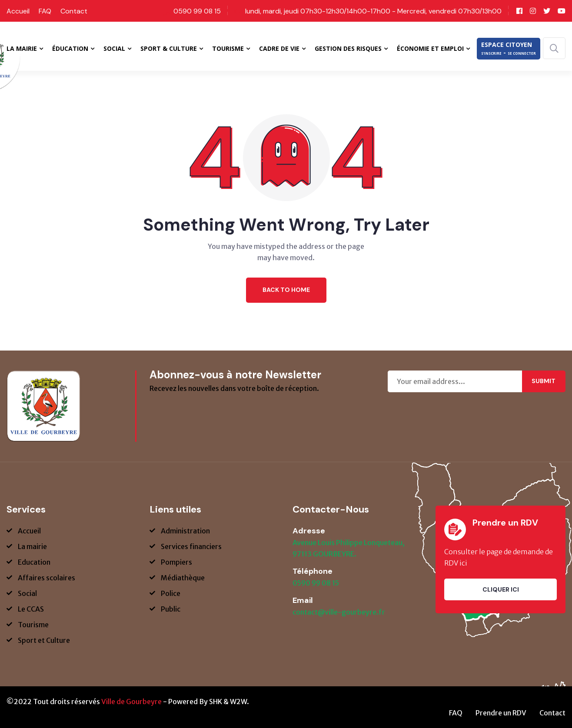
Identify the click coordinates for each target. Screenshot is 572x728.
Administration (185, 531)
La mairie (32, 546)
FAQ (45, 11)
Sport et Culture (44, 640)
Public (171, 609)
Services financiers (191, 546)
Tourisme (33, 625)
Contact (74, 11)
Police (171, 593)
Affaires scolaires (47, 578)
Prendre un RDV (501, 713)
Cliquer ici (501, 589)
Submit (544, 381)
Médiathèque (183, 578)
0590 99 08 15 (197, 11)
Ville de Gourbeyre (131, 702)
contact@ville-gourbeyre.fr (339, 612)
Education (34, 562)
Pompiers (176, 562)
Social (27, 593)
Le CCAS (31, 609)
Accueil (18, 11)
